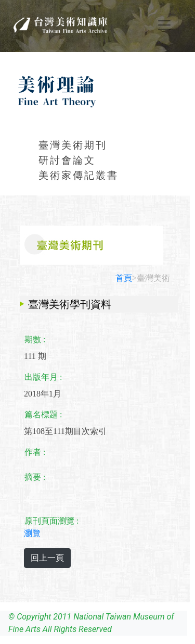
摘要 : (35, 477)
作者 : (35, 452)
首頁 (124, 278)
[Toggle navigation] (164, 25)
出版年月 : (43, 377)
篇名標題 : (43, 414)
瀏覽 (32, 533)
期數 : (35, 339)
